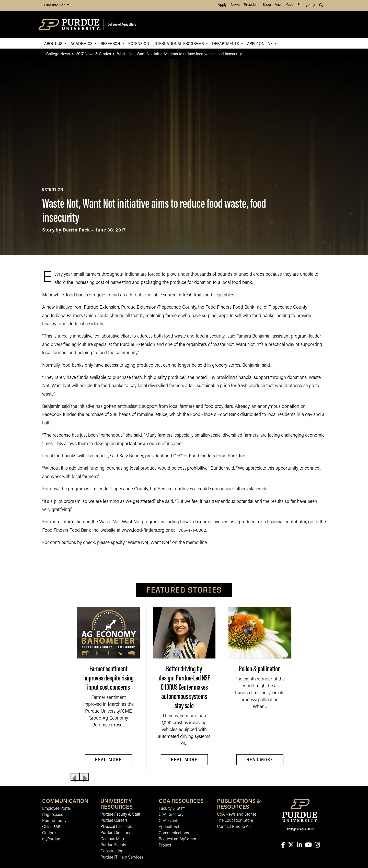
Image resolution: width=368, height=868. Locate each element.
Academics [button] (82, 43)
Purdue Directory (115, 833)
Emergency (306, 5)
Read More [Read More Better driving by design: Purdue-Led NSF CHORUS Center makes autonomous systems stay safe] (184, 760)
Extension (139, 43)
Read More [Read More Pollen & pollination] (260, 760)
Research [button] (111, 43)
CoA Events (169, 821)
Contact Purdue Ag (234, 827)
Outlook (49, 833)
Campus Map (112, 839)
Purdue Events (113, 845)
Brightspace (53, 815)
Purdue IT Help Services (122, 858)
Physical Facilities (116, 827)
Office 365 (51, 827)
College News (58, 54)
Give (290, 5)
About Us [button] (54, 43)
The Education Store (235, 821)
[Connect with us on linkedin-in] (299, 845)
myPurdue (51, 839)
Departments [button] (226, 43)
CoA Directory (171, 815)
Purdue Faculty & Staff (120, 815)
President (251, 5)
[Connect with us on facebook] (283, 845)
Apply (222, 5)
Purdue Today (54, 821)
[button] (321, 6)
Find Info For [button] (55, 5)
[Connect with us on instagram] (317, 845)
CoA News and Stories (237, 815)
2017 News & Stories (94, 54)
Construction (112, 851)
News (235, 5)
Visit (278, 5)
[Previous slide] (75, 777)
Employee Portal (56, 809)
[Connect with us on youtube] (308, 845)
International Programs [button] (179, 43)
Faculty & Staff (172, 809)
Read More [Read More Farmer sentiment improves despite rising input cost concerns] (108, 760)
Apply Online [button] (260, 43)
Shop (267, 5)
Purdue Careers (114, 821)
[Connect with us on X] (291, 845)
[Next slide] (84, 777)
